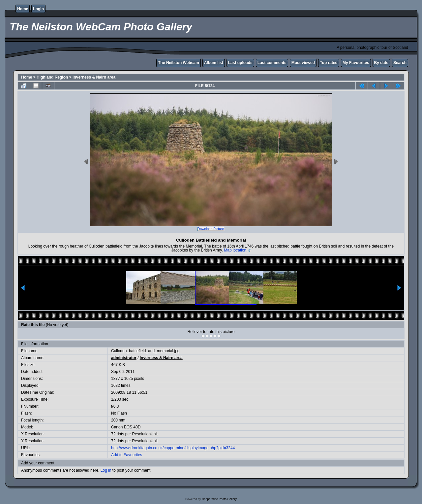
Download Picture (211, 229)
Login (38, 9)
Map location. (236, 250)
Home (23, 9)
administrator (124, 358)
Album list (214, 63)
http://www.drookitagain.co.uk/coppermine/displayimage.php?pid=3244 (173, 448)
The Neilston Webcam (178, 63)
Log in (106, 470)
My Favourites (356, 63)
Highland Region (52, 77)
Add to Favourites (127, 455)
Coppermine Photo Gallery (219, 499)
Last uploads (240, 63)
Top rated (329, 63)
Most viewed (303, 63)
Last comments (272, 63)
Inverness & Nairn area (94, 77)
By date (381, 63)
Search (400, 63)
